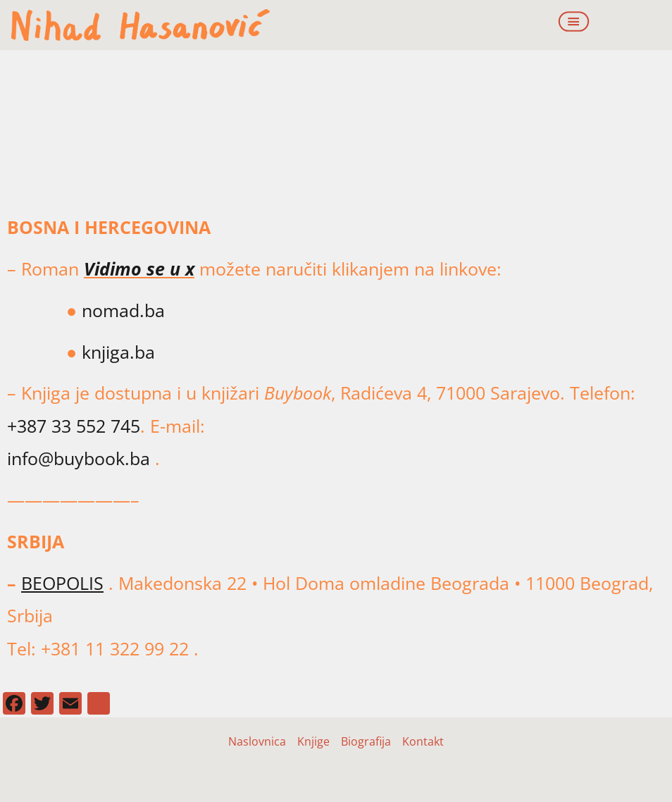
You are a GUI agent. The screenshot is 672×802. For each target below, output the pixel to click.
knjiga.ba (118, 352)
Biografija (366, 741)
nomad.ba (121, 310)
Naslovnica (257, 741)
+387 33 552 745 (74, 426)
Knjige (313, 741)
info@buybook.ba (79, 458)
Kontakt (423, 741)
